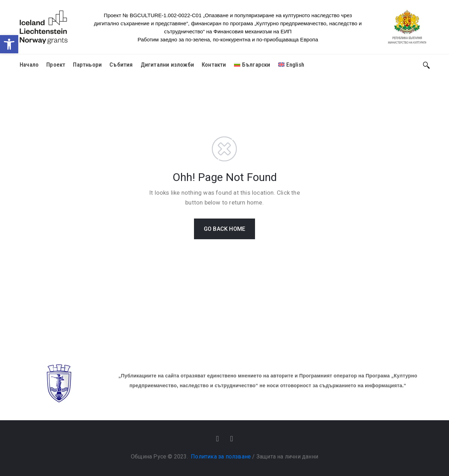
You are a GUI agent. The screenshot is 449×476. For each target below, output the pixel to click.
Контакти (214, 65)
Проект (56, 65)
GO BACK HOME (224, 229)
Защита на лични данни (287, 457)
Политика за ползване (221, 457)
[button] (9, 44)
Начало (29, 65)
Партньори (87, 65)
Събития (121, 65)
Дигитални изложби (167, 65)
